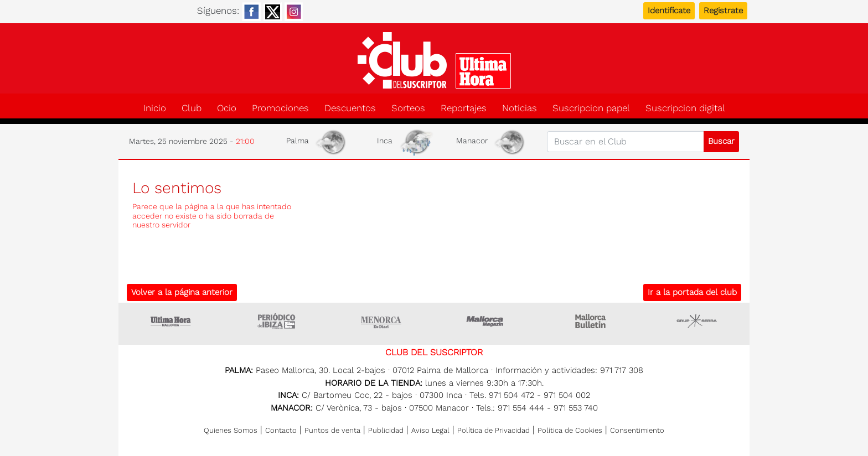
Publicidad (386, 430)
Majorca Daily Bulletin (592, 321)
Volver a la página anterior (182, 292)
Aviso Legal (430, 430)
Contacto (281, 430)
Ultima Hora (171, 321)
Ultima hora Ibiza (276, 321)
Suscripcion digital (685, 108)
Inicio (155, 108)
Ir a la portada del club (692, 292)
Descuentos (350, 108)
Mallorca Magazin (487, 321)
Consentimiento (637, 430)
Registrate (723, 11)
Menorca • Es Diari (381, 321)
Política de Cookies (570, 430)
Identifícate (669, 11)
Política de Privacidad (494, 430)
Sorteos (408, 108)
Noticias (520, 108)
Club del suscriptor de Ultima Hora (434, 60)
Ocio (227, 108)
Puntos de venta (332, 430)
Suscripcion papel (591, 108)
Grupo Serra (697, 321)
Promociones (280, 108)
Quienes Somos (231, 430)
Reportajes (464, 108)
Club (192, 108)
